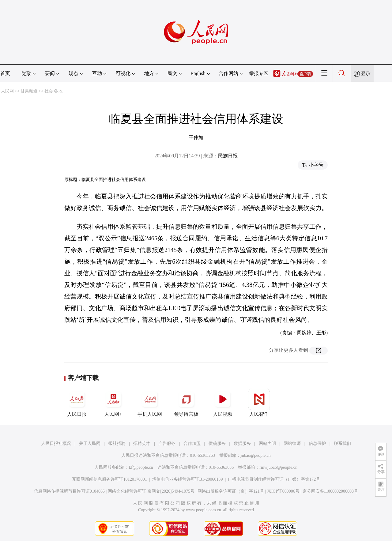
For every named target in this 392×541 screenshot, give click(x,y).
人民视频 (223, 403)
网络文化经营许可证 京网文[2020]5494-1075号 (151, 491)
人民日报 (77, 403)
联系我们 (342, 443)
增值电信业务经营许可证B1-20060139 (188, 479)
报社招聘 (117, 443)
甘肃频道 (29, 91)
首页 (5, 73)
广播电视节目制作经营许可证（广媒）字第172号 (274, 479)
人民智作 (259, 403)
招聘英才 (142, 443)
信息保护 (317, 443)
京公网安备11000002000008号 (330, 491)
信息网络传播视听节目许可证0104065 (69, 491)
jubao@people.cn (256, 455)
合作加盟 (192, 443)
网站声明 (267, 443)
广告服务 (167, 443)
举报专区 (259, 73)
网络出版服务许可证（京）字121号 (231, 491)
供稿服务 (217, 443)
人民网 (7, 91)
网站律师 (292, 443)
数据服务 (242, 443)
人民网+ (113, 403)
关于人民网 (90, 443)
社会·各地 (54, 91)
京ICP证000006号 (283, 491)
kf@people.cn (141, 467)
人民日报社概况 (56, 443)
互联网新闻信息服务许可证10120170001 (109, 479)
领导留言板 (186, 403)
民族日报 (228, 156)
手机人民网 (150, 403)
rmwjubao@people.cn (278, 467)
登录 (366, 73)
